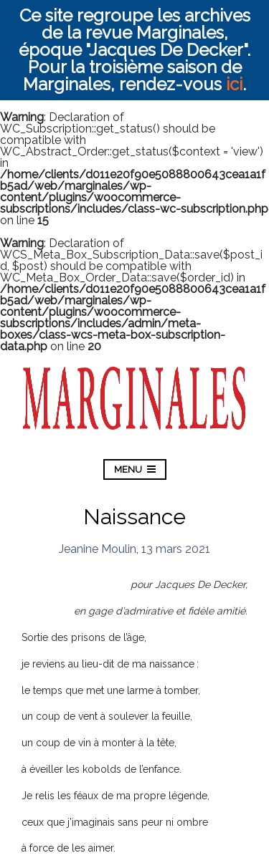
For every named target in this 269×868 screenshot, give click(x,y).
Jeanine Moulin (98, 549)
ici (234, 84)
